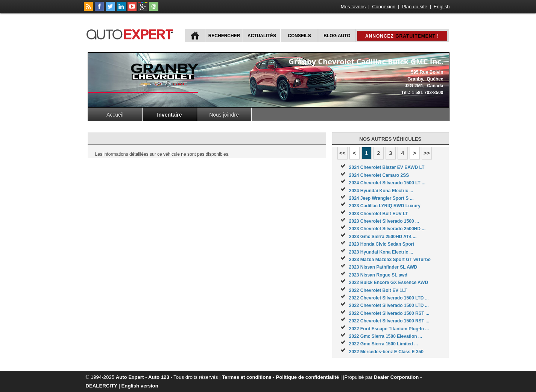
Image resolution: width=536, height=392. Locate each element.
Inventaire (169, 115)
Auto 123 (159, 377)
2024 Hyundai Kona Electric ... (381, 191)
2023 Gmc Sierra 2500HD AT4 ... (383, 237)
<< (342, 153)
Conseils (299, 36)
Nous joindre (224, 115)
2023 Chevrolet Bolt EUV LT (379, 214)
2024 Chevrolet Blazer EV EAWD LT (387, 167)
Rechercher (224, 36)
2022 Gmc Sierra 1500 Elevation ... (386, 336)
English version (140, 386)
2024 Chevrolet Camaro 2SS (379, 175)
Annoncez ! (402, 36)
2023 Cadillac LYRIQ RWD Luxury (385, 206)
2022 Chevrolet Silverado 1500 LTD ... (389, 298)
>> (427, 153)
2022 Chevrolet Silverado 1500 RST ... (389, 313)
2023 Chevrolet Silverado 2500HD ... (387, 229)
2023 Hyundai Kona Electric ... (381, 252)
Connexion (384, 7)
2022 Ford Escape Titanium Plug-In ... (389, 329)
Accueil (115, 115)
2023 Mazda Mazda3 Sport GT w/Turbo (390, 260)
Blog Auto (337, 36)
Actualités (262, 36)
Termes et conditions (247, 377)
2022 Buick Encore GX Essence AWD (389, 283)
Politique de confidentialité (307, 377)
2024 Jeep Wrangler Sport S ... (381, 198)
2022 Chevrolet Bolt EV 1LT (378, 290)
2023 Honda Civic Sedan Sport (382, 244)
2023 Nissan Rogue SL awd (378, 275)
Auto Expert (130, 377)
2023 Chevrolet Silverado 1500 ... (384, 221)
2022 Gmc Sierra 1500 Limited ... (383, 344)
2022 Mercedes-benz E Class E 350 (386, 352)
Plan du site (415, 7)
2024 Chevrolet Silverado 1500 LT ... (387, 183)
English (442, 7)
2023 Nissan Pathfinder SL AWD (383, 267)
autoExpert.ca (131, 33)
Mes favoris (353, 7)
